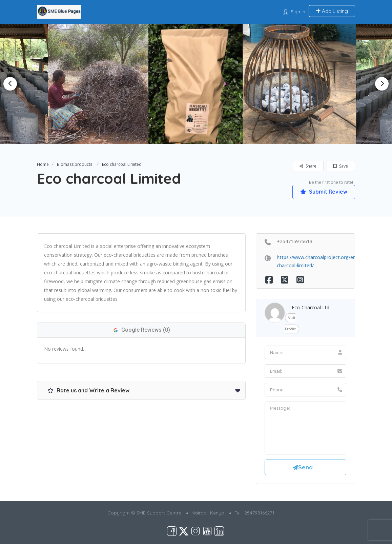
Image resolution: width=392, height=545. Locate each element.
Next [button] (382, 84)
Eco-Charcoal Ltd (311, 307)
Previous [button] (10, 84)
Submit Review (323, 192)
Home (43, 164)
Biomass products (75, 164)
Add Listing (332, 11)
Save (341, 166)
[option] (101, 84)
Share (308, 166)
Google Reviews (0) (141, 330)
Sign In (298, 12)
